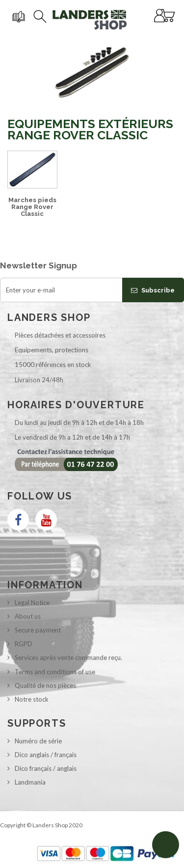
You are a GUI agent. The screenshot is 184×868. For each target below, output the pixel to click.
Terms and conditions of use (55, 672)
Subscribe (153, 290)
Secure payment (38, 630)
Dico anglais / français (46, 755)
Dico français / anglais (46, 768)
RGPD (24, 644)
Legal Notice (32, 603)
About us (28, 616)
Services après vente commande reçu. (68, 658)
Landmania (30, 782)
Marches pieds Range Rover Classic (32, 207)
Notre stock (32, 699)
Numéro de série (38, 741)
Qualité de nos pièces (45, 685)
